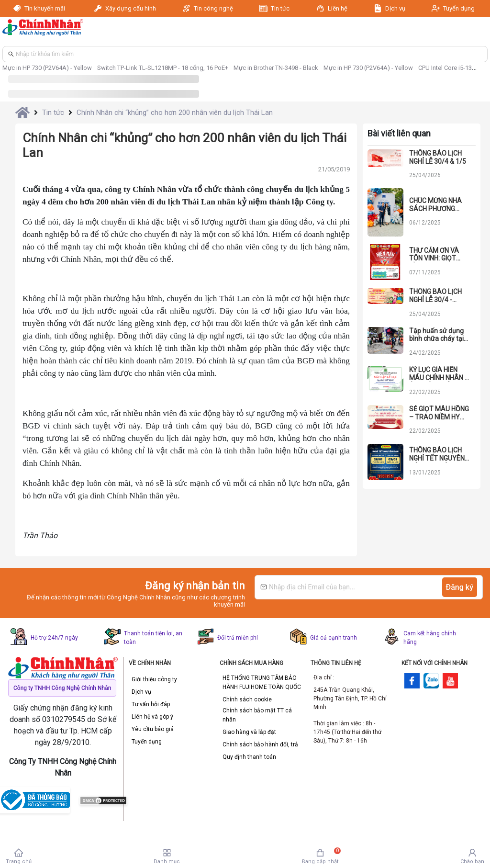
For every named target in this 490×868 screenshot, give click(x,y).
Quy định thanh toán (249, 757)
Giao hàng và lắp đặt (249, 732)
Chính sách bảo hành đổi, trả (260, 744)
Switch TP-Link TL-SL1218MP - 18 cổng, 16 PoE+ (163, 68)
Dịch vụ (395, 8)
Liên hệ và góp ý (152, 717)
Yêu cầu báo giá (153, 729)
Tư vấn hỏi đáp (151, 704)
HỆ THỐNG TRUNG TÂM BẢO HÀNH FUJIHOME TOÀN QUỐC (262, 682)
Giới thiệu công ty (154, 679)
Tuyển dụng (459, 8)
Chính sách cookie (247, 699)
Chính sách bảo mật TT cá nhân (257, 715)
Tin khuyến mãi (47, 8)
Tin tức (280, 8)
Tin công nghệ (213, 8)
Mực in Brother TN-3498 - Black (276, 68)
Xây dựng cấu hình (131, 8)
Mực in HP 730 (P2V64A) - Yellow (47, 68)
